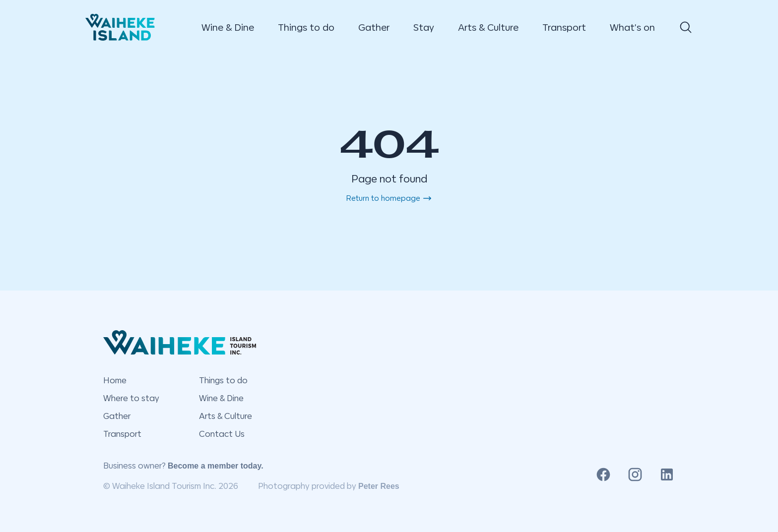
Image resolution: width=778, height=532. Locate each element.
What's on (632, 27)
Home (115, 380)
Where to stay (131, 398)
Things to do (306, 27)
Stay (424, 27)
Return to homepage (389, 198)
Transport (564, 27)
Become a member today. (216, 466)
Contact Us (222, 434)
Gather (374, 27)
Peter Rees (379, 486)
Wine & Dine (228, 27)
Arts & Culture (488, 27)
